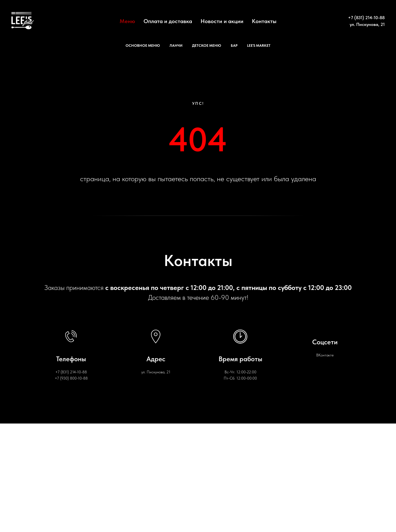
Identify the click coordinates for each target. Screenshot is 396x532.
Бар (234, 46)
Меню (127, 21)
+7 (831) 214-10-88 (366, 18)
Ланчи (176, 46)
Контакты (264, 21)
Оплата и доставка (168, 21)
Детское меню (207, 46)
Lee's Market (259, 46)
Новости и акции (222, 21)
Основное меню (143, 46)
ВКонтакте (325, 355)
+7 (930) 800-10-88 (71, 378)
